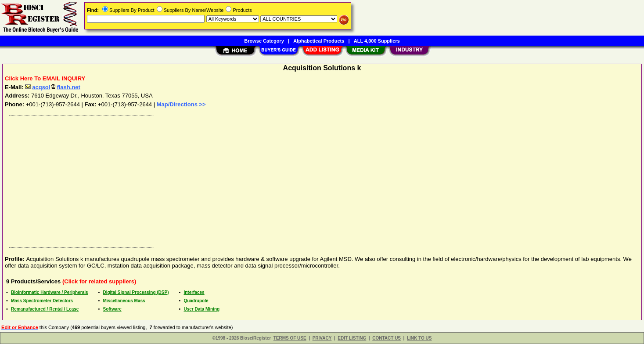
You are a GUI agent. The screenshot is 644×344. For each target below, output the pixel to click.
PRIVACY (322, 338)
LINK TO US (419, 338)
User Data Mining (201, 309)
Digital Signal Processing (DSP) (136, 292)
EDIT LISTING (352, 338)
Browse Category (264, 41)
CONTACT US (387, 338)
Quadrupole (196, 301)
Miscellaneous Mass (124, 301)
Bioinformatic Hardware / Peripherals (50, 292)
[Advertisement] (269, 179)
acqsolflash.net (53, 87)
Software (112, 309)
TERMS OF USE (290, 338)
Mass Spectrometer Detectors (42, 301)
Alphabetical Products (319, 41)
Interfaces (194, 292)
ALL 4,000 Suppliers (377, 41)
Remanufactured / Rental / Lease (45, 309)
